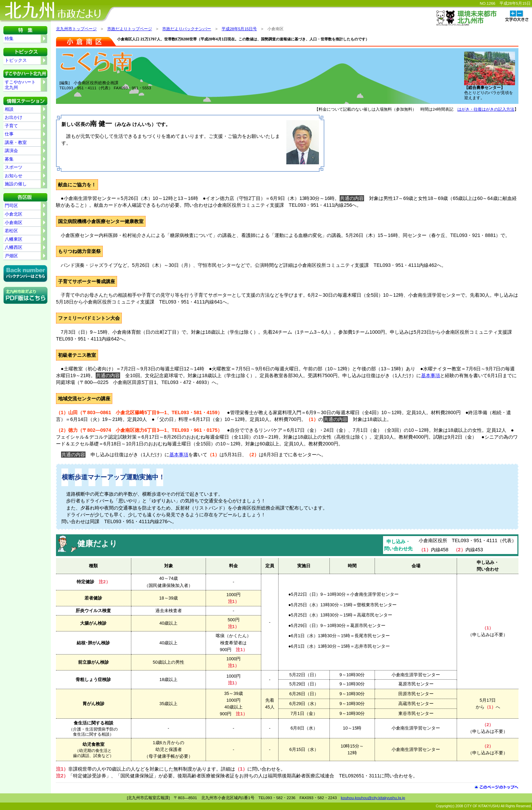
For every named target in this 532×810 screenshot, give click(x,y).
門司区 (11, 206)
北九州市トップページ (76, 29)
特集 (9, 39)
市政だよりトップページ (130, 29)
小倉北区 (14, 214)
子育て (11, 126)
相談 (9, 109)
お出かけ (14, 117)
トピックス (16, 60)
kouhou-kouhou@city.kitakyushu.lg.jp (373, 798)
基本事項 (431, 375)
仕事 (9, 134)
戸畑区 (11, 256)
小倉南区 (14, 223)
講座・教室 (16, 142)
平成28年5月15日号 (239, 29)
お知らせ (14, 176)
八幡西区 (14, 247)
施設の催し (16, 184)
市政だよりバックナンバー (187, 29)
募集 (9, 159)
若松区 (11, 231)
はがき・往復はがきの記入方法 (486, 109)
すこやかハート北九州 (20, 85)
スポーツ (14, 167)
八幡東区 (14, 239)
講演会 (11, 151)
